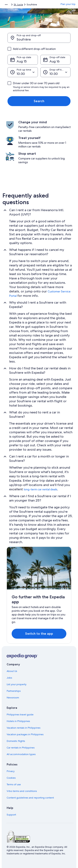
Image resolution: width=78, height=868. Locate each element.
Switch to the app (39, 634)
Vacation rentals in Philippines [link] (24, 728)
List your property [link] (17, 684)
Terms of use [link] (14, 784)
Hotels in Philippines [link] (18, 721)
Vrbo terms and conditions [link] (22, 791)
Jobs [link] (9, 678)
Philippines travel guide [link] (20, 715)
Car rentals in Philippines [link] (21, 748)
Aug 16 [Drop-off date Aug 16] (54, 61)
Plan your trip (68, 4)
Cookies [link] (11, 778)
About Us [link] (12, 671)
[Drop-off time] (56, 72)
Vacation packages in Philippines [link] (25, 734)
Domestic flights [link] (16, 741)
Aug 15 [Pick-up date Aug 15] (22, 61)
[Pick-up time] (23, 72)
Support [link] (11, 815)
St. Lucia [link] (18, 5)
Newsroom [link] (13, 698)
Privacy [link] (11, 771)
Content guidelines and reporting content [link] (30, 798)
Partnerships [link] (14, 691)
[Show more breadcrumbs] (6, 5)
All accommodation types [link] (21, 754)
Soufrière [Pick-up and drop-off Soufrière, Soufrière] (24, 39)
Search (39, 101)
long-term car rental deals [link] (40, 489)
